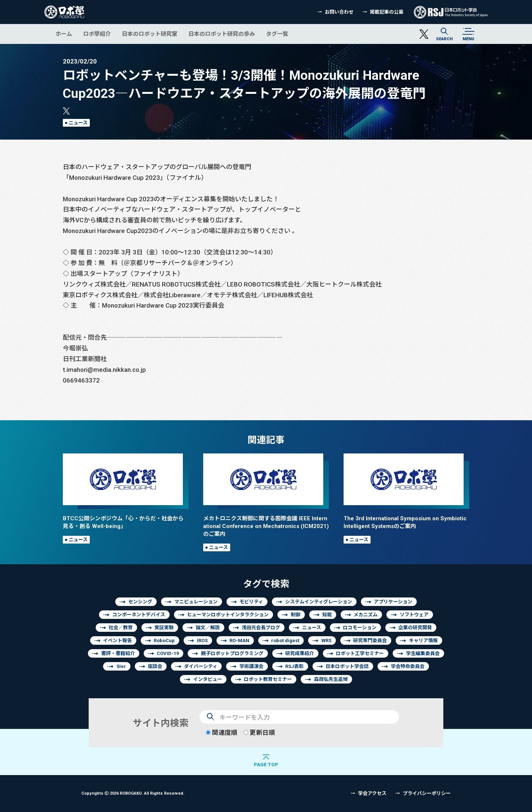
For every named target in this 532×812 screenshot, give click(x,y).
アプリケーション (393, 602)
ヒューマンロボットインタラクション (228, 615)
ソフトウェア (414, 615)
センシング (140, 602)
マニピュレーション (196, 602)
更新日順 (259, 732)
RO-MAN (239, 640)
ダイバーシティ (201, 666)
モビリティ (251, 602)
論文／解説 (208, 628)
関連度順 (221, 732)
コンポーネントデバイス (139, 615)
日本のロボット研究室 (150, 34)
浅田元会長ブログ (261, 628)
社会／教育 (121, 628)
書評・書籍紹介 (118, 653)
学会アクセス (372, 793)
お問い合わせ (339, 12)
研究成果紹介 (300, 653)
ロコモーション (360, 628)
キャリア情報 (423, 640)
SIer (121, 666)
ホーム (64, 34)
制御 (296, 615)
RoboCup (164, 640)
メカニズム (366, 615)
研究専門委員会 (370, 640)
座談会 (155, 666)
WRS (326, 640)
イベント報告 (117, 640)
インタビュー (208, 679)
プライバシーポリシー (427, 793)
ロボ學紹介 (97, 34)
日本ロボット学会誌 (347, 666)
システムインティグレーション (319, 602)
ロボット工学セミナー (360, 653)
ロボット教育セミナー (268, 679)
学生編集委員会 (423, 653)
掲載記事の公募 (387, 12)
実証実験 (164, 628)
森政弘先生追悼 (331, 679)
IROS (202, 640)
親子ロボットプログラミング (232, 653)
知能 (327, 615)
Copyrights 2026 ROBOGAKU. (133, 793)
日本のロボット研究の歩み (222, 34)
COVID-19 (168, 653)
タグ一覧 (277, 34)
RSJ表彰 (294, 666)
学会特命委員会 (408, 666)
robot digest (285, 640)
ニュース (78, 123)
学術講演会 (251, 666)
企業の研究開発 (415, 628)
